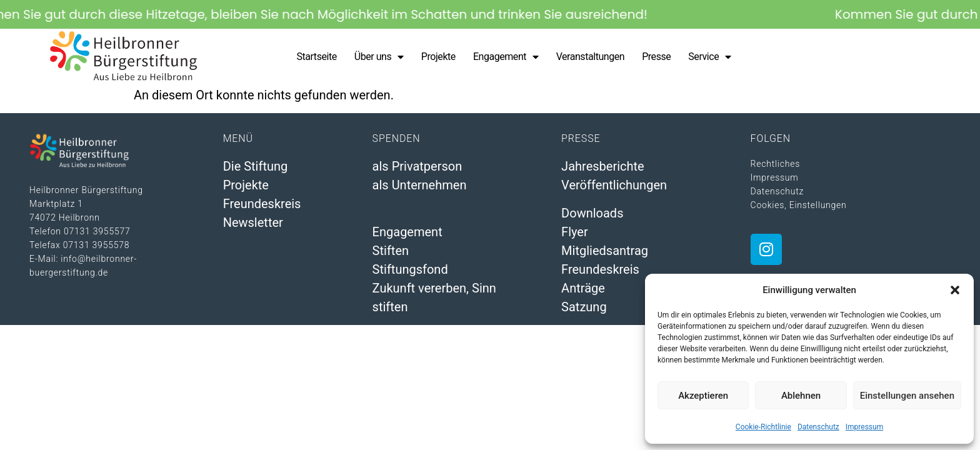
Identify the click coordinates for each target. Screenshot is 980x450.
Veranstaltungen (591, 57)
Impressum (864, 427)
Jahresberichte (603, 166)
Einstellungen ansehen (907, 396)
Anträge (583, 288)
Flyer (575, 232)
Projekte (438, 57)
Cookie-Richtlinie (763, 427)
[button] (955, 290)
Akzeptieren (703, 396)
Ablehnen (801, 396)
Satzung (584, 307)
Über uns (379, 57)
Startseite (316, 57)
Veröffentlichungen (614, 185)
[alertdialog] (490, 14)
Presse (656, 57)
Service (709, 57)
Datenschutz (818, 427)
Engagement (506, 57)
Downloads (592, 213)
